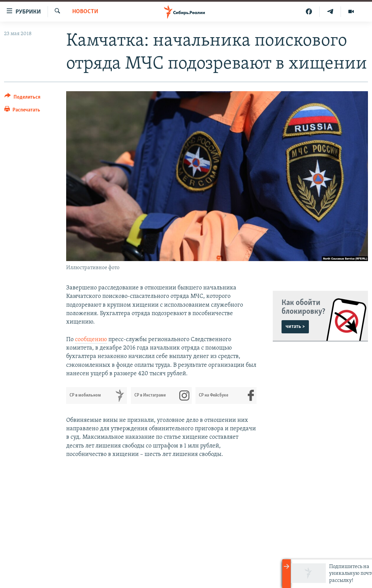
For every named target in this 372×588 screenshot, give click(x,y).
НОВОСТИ (85, 12)
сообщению (91, 340)
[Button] (22, 98)
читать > (295, 327)
